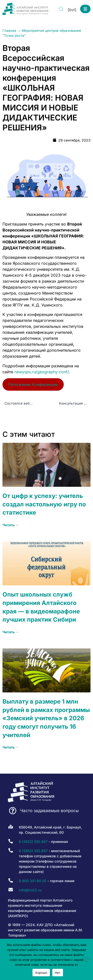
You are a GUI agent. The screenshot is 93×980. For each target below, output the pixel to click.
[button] (85, 9)
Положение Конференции (33, 384)
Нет (58, 973)
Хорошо (41, 973)
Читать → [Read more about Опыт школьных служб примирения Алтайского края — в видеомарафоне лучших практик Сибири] (11, 632)
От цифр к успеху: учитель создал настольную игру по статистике (44, 504)
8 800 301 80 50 (33, 881)
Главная (9, 31)
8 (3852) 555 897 (33, 851)
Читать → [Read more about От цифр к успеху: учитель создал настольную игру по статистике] (11, 525)
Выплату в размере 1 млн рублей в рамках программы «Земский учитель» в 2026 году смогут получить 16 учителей (46, 718)
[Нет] (87, 960)
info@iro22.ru (30, 890)
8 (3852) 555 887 (33, 842)
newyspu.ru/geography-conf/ (42, 372)
